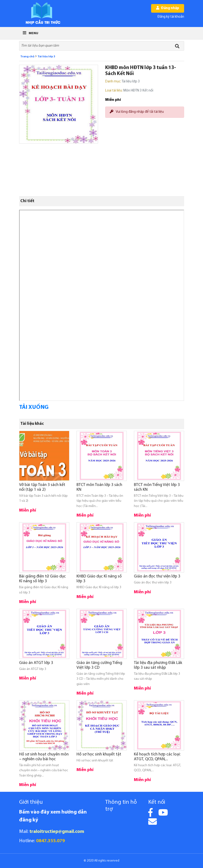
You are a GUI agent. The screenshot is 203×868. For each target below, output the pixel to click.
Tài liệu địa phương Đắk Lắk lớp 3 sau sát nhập (158, 665)
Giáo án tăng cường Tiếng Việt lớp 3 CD (99, 665)
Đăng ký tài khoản (171, 17)
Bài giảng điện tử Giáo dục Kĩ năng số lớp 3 (42, 579)
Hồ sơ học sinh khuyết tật (99, 754)
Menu (30, 33)
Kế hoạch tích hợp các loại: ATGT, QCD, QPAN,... (157, 757)
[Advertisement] (145, 160)
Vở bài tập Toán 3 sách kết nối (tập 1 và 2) (42, 487)
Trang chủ (27, 57)
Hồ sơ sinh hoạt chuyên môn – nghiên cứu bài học (44, 757)
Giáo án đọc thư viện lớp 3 (157, 576)
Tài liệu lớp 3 (46, 57)
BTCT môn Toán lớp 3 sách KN (99, 487)
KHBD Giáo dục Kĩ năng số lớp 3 (99, 579)
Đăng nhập (168, 8)
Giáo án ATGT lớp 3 (36, 663)
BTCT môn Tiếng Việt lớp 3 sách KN (157, 487)
